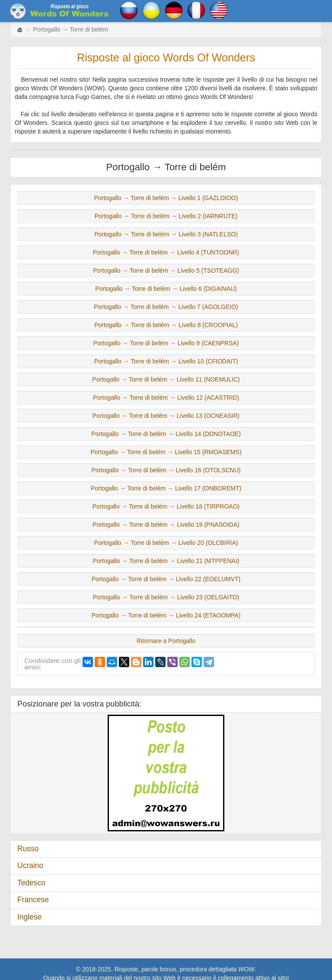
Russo (28, 849)
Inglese (29, 917)
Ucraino (30, 865)
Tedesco (31, 883)
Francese (33, 900)
